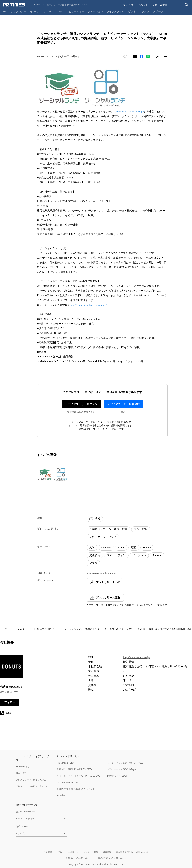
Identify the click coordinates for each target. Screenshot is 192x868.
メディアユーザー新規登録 (123, 404)
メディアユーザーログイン (81, 404)
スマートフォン (116, 555)
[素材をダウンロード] (158, 56)
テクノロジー (19, 11)
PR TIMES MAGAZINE (68, 782)
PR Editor (62, 795)
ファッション (95, 11)
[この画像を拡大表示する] (53, 474)
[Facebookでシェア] (141, 56)
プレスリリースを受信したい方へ (32, 780)
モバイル (35, 11)
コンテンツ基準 (91, 852)
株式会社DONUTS (47, 629)
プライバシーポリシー (68, 852)
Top (5, 11)
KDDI (121, 547)
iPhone (147, 547)
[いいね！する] (125, 56)
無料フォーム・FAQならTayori (122, 769)
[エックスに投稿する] (135, 56)
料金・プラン (22, 773)
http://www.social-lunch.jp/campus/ (89, 305)
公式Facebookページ (26, 812)
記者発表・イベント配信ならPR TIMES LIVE (79, 776)
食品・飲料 (141, 529)
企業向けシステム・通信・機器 (108, 529)
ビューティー (76, 11)
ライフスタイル (115, 11)
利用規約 (107, 852)
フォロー (10, 702)
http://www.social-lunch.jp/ (130, 112)
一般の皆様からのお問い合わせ (111, 858)
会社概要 (48, 852)
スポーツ (158, 11)
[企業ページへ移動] (11, 668)
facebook (106, 547)
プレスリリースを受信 (136, 5)
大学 (92, 547)
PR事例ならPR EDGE (117, 776)
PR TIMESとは (23, 767)
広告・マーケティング (103, 537)
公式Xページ (22, 826)
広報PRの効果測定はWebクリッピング (76, 789)
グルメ (146, 11)
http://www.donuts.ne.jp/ (137, 657)
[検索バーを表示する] (187, 5)
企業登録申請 (160, 5)
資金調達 (95, 555)
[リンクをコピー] (165, 56)
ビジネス (133, 11)
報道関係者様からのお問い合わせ (132, 852)
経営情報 (95, 519)
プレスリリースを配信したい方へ (32, 786)
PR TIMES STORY (66, 763)
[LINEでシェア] (148, 56)
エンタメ (60, 11)
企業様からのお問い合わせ (79, 858)
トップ (6, 629)
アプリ (47, 11)
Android (157, 555)
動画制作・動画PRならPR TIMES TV (75, 769)
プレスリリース (23, 629)
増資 (134, 547)
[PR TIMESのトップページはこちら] (45, 5)
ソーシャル (139, 555)
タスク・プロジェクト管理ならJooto (125, 763)
